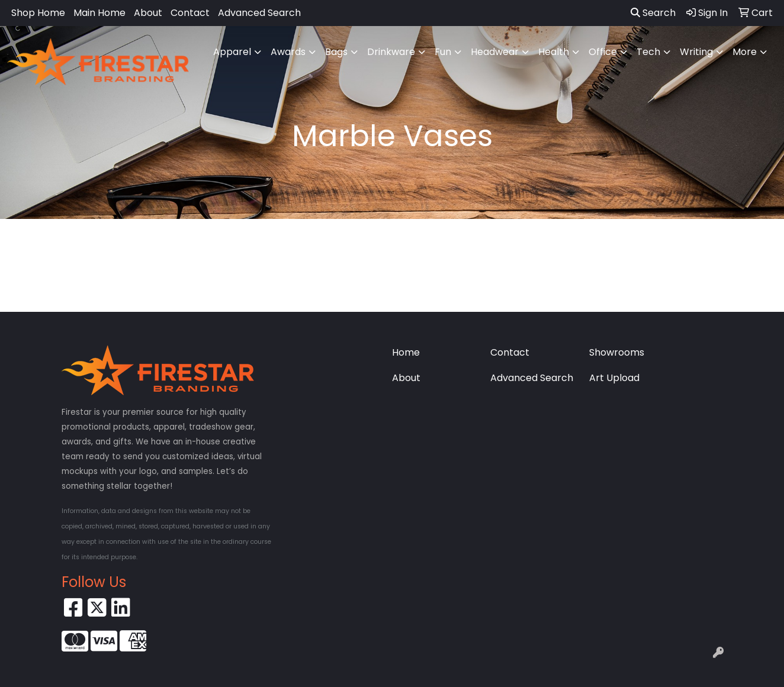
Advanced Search (259, 13)
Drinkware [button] (391, 52)
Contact (190, 13)
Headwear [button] (495, 52)
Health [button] (554, 52)
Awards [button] (288, 52)
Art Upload (614, 378)
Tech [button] (648, 52)
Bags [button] (336, 52)
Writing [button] (696, 52)
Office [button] (603, 52)
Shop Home (38, 13)
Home (406, 352)
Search (653, 13)
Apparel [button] (232, 52)
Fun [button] (443, 52)
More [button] (745, 52)
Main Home (99, 13)
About (148, 13)
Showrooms (617, 352)
